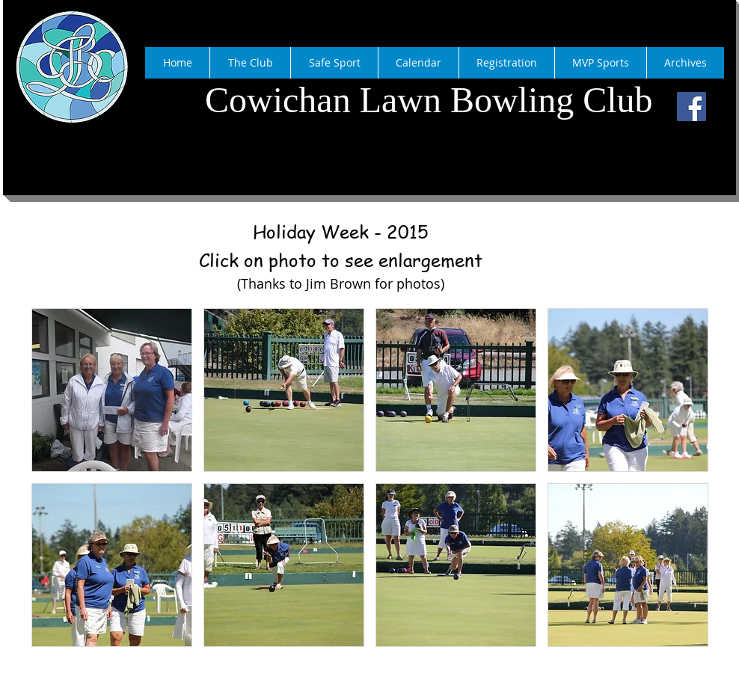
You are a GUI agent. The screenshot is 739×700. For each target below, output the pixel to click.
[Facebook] (692, 107)
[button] (112, 390)
